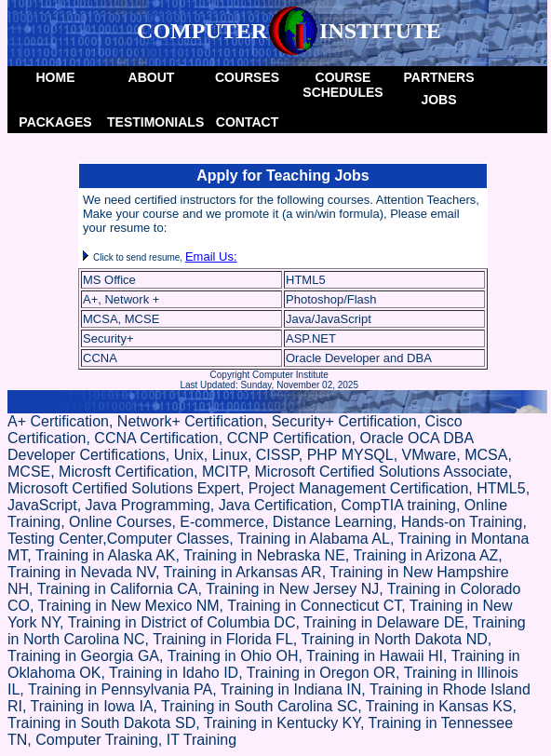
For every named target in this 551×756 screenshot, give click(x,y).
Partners (439, 77)
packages (55, 122)
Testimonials (153, 122)
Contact (247, 122)
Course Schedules (343, 85)
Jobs (438, 100)
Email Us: (211, 256)
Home (56, 77)
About (152, 77)
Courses (247, 77)
